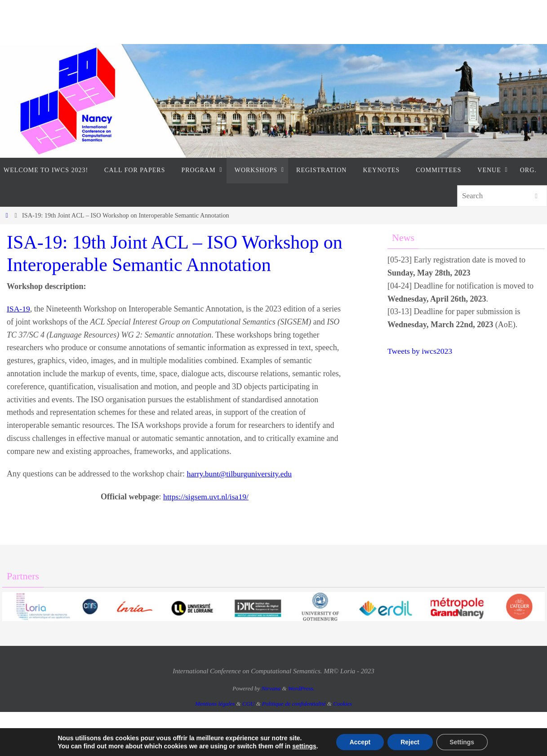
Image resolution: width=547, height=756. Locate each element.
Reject (410, 742)
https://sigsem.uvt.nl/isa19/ (206, 497)
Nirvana (271, 688)
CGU (248, 704)
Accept (359, 742)
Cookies (342, 704)
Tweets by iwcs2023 (420, 351)
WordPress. (301, 688)
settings (303, 746)
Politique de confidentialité (294, 704)
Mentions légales (215, 704)
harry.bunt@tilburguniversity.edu (240, 474)
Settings (462, 742)
